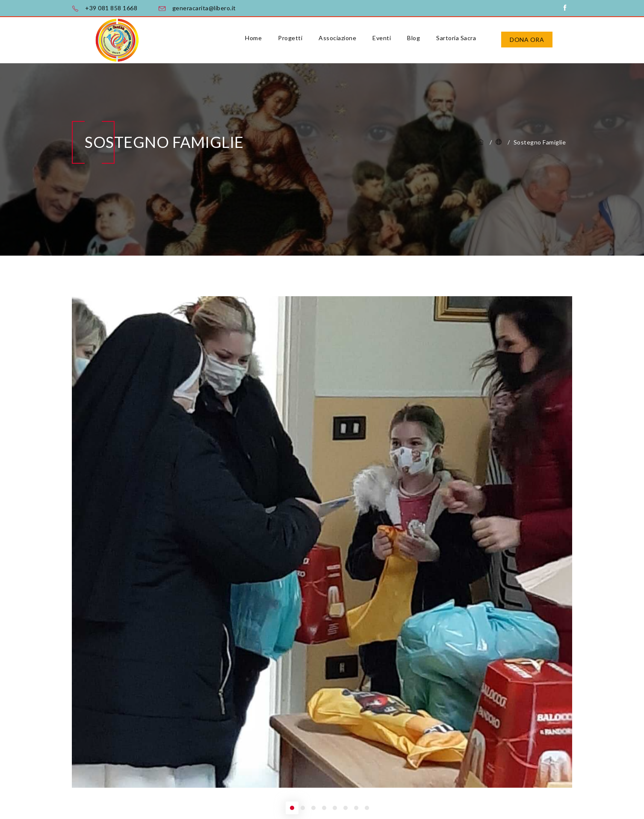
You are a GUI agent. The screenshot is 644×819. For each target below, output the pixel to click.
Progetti (290, 38)
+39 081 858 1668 (111, 8)
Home (253, 38)
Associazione (337, 38)
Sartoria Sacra (456, 38)
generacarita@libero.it (204, 8)
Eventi (382, 38)
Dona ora (527, 40)
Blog (414, 38)
